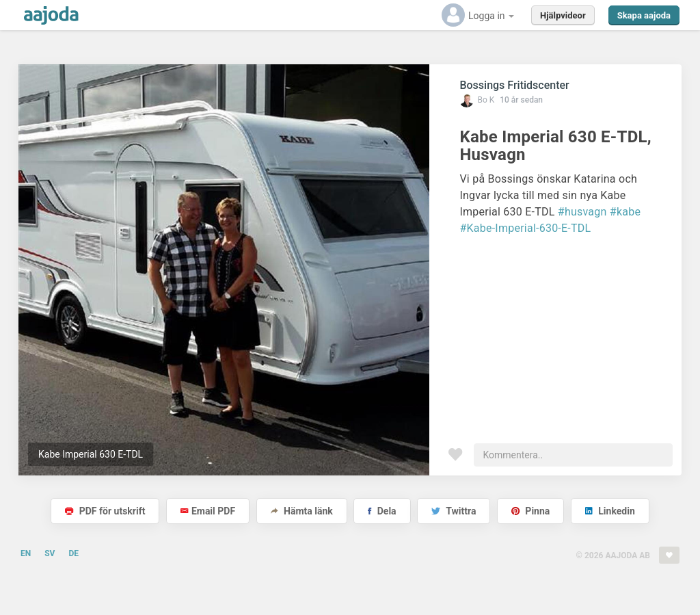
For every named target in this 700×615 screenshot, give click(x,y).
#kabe (625, 212)
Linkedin (610, 511)
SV (50, 553)
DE (73, 553)
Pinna (530, 511)
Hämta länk (302, 511)
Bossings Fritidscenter (514, 85)
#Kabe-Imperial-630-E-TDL (525, 228)
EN (26, 553)
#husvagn (582, 212)
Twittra (454, 511)
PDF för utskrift (105, 511)
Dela (382, 511)
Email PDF (208, 511)
